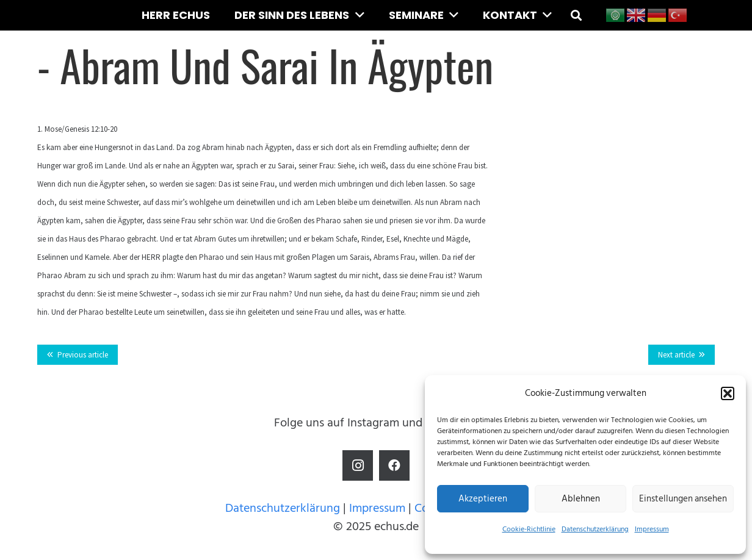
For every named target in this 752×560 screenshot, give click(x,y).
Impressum (652, 529)
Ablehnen (581, 499)
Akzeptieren (483, 499)
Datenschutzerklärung (595, 529)
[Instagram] (358, 465)
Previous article (83, 355)
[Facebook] (394, 465)
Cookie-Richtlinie (529, 529)
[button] (728, 393)
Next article (676, 355)
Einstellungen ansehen (683, 499)
